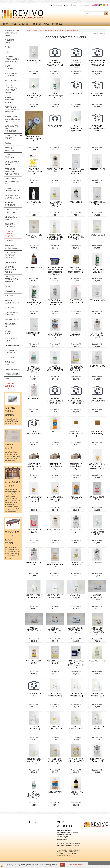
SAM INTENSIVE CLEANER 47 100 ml (34, 795)
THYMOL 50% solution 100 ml (55, 727)
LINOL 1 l (55, 431)
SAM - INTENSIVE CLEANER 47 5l (55, 63)
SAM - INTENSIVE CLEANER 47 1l (55, 368)
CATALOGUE (57, 24)
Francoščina (107, 5)
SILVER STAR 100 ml (34, 62)
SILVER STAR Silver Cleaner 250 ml (97, 532)
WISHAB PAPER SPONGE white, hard (76, 630)
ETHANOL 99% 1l (97, 301)
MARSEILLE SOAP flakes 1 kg (55, 466)
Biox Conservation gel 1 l (55, 96)
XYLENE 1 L (34, 399)
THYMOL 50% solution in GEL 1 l (76, 761)
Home (28, 30)
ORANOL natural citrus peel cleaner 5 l (55, 499)
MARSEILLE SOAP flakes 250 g (34, 466)
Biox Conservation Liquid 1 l (97, 270)
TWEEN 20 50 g (97, 235)
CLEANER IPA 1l (97, 661)
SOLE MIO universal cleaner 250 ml (97, 128)
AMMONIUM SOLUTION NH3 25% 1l (76, 237)
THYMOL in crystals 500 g (97, 695)
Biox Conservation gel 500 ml (34, 302)
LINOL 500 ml (55, 792)
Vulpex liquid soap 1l (76, 596)
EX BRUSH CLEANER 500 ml (55, 335)
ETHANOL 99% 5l (34, 334)
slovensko (93, 5)
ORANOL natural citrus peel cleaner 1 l (34, 499)
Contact (37, 24)
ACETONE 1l (76, 202)
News (46, 24)
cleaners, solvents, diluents (69, 30)
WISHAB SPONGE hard (34, 629)
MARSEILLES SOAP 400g (97, 432)
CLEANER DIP (55, 126)
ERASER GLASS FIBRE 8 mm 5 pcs (76, 401)
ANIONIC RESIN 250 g (55, 662)
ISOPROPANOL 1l (97, 367)
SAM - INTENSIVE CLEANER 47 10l (76, 64)
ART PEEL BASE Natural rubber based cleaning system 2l (55, 271)
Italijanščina (104, 5)
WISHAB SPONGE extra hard (55, 630)
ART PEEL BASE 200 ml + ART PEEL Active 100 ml (76, 664)
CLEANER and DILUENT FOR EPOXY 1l (55, 302)
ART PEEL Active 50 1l (34, 269)
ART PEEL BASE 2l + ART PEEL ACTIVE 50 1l (97, 63)
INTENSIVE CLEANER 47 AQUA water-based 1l (76, 369)
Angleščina (98, 5)
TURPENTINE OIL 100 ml (76, 563)
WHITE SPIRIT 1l (76, 531)
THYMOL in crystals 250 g (76, 695)
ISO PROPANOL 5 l (34, 695)
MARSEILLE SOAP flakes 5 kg (76, 466)
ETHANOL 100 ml (34, 203)
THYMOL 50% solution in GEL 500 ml (55, 761)
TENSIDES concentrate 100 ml (55, 565)
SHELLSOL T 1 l (55, 530)
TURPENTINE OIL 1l (76, 793)
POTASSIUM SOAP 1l (76, 498)
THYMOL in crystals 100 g (55, 695)
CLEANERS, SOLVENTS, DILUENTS (45, 30)
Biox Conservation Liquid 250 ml (76, 128)
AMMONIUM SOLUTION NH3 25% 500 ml (55, 237)
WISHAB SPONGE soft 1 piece (97, 597)
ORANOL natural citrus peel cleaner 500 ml (97, 466)
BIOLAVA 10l (76, 93)
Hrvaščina (96, 5)
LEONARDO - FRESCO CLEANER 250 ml (97, 631)
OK (62, 865)
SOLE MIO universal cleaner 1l (34, 171)
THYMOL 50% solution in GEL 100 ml (34, 761)
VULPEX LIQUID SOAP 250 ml (55, 596)
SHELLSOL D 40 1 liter (55, 170)
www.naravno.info (62, 838)
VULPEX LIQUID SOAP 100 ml (34, 596)
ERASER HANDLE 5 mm (97, 400)
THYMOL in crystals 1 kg (34, 727)
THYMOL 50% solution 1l (97, 727)
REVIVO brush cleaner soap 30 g (34, 139)
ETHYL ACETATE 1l (76, 334)
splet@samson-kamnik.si (64, 856)
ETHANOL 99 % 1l (97, 170)
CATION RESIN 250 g (34, 662)
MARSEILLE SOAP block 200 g (76, 433)
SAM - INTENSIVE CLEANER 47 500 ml (34, 369)
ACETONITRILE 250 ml (34, 236)
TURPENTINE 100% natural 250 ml (55, 204)
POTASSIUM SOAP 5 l (97, 94)
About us (24, 24)
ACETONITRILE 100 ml (97, 203)
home (14, 24)
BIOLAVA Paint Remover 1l (97, 760)
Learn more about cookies (76, 865)
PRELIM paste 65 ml (97, 498)
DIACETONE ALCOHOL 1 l (76, 301)
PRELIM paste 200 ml (34, 531)
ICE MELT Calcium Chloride (11, 411)
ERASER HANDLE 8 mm (34, 432)
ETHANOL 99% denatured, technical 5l (76, 171)
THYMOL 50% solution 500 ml (76, 727)
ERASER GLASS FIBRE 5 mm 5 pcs (55, 401)
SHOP (6, 24)
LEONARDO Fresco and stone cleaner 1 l (76, 270)
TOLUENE (97, 562)
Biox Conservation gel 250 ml (34, 96)
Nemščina (101, 5)
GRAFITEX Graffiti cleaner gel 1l (97, 335)
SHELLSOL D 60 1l (34, 563)
